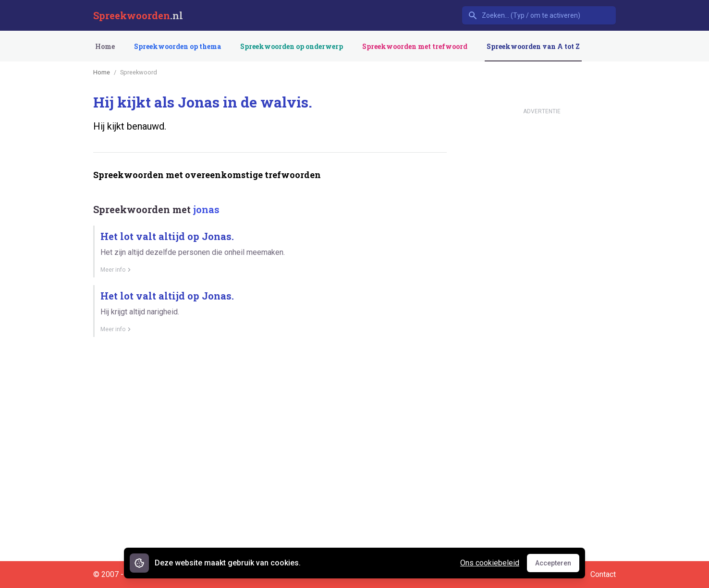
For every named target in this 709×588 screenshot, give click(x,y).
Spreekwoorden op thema (177, 46)
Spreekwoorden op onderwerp (292, 46)
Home (105, 46)
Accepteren (557, 565)
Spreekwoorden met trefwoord (415, 46)
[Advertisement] (268, 378)
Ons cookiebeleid (490, 563)
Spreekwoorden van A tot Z (533, 46)
